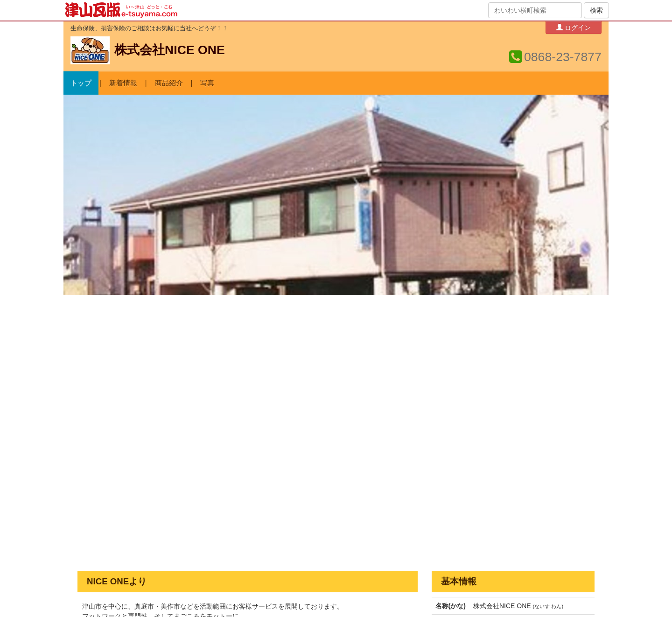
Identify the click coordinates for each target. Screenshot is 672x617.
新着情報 (123, 83)
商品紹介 (169, 83)
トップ (81, 83)
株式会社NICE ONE (170, 50)
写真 (207, 83)
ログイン (574, 27)
